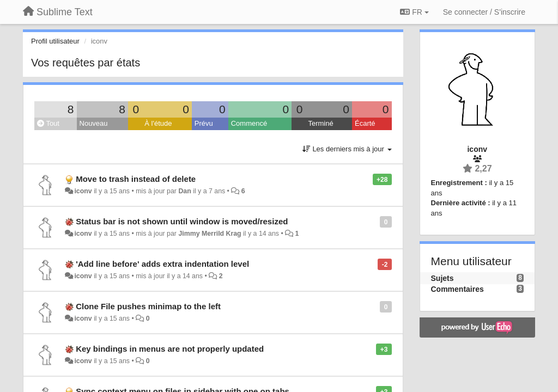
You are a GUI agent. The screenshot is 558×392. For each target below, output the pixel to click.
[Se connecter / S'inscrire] (484, 12)
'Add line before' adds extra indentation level (162, 264)
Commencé (249, 123)
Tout (48, 123)
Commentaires (457, 289)
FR (414, 12)
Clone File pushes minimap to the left (148, 306)
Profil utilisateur (55, 41)
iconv (83, 191)
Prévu (204, 123)
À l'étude (158, 123)
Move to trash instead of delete (136, 179)
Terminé (320, 123)
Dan (184, 191)
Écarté (365, 123)
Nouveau (94, 123)
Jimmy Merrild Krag (210, 234)
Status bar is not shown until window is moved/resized (182, 221)
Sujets (442, 278)
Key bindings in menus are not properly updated (170, 349)
